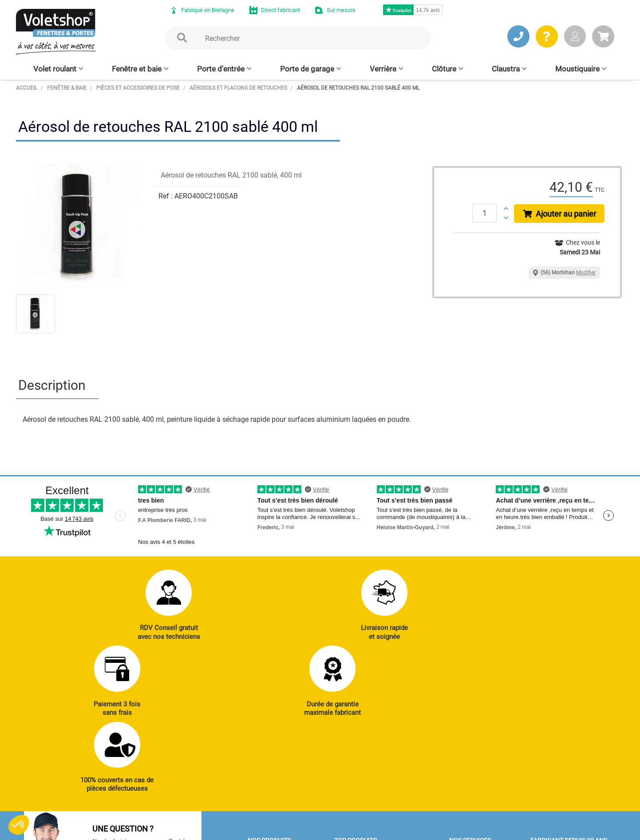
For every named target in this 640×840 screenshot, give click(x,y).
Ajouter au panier (560, 214)
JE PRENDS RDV (65, 774)
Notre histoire (551, 712)
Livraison (464, 797)
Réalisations (468, 736)
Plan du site (251, 829)
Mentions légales (201, 829)
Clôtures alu (266, 785)
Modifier (586, 273)
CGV (161, 829)
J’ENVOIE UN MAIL (152, 774)
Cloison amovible (360, 785)
